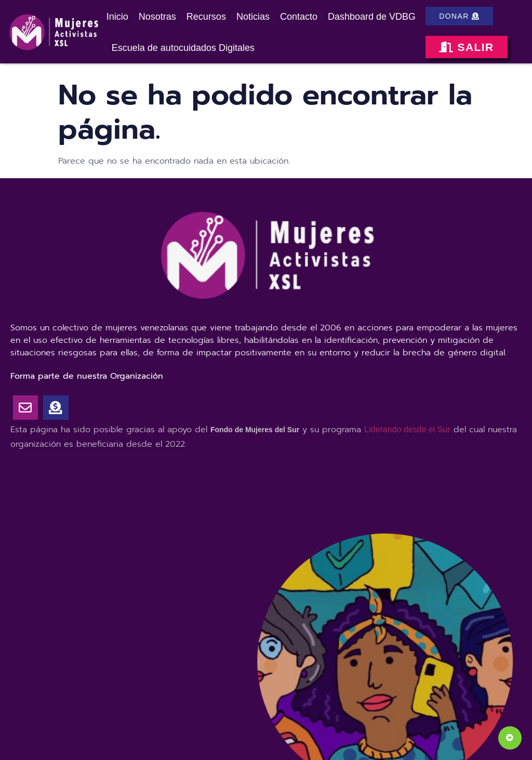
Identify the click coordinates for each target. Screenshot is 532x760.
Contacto (299, 17)
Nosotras (157, 17)
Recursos (206, 17)
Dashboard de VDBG (372, 17)
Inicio (117, 17)
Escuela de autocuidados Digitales (183, 48)
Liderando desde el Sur (407, 429)
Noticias (253, 17)
